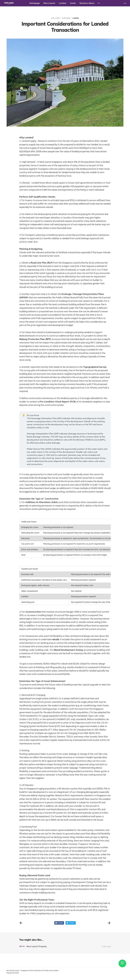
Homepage (35, 3)
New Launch (49, 3)
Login (125, 3)
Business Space (87, 3)
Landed (63, 3)
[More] (99, 3)
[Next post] (109, 923)
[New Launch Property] (65, 946)
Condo (73, 3)
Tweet (71, 923)
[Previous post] (21, 923)
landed (76, 18)
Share (59, 923)
